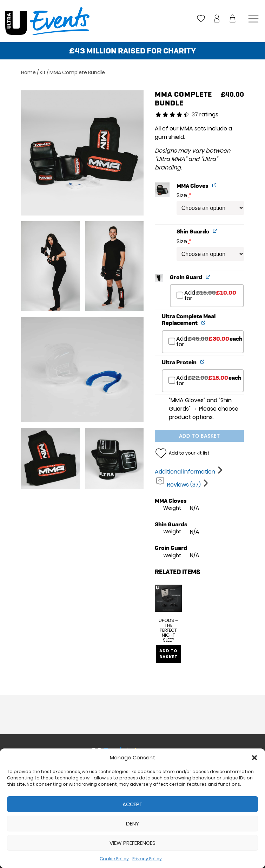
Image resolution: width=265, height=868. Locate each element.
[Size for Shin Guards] (210, 254)
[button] (254, 758)
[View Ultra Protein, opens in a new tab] (203, 362)
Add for (206, 297)
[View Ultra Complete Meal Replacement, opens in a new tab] (204, 322)
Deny (132, 824)
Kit (43, 72)
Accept (132, 804)
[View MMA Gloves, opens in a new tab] (215, 185)
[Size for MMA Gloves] (210, 208)
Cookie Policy (114, 859)
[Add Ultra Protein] (172, 380)
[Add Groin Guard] (180, 295)
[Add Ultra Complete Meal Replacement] (172, 341)
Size (184, 195)
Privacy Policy (147, 859)
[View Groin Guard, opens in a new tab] (208, 277)
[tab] (189, 472)
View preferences (132, 843)
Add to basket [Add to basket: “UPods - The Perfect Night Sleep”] (170, 657)
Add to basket (200, 436)
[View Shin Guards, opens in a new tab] (215, 231)
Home (28, 72)
